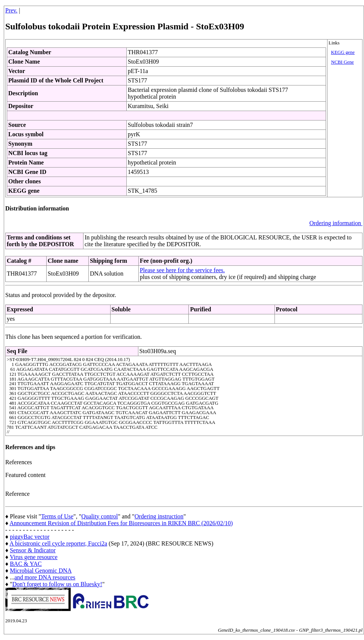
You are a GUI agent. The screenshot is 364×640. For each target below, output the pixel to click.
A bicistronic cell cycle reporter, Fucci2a (58, 543)
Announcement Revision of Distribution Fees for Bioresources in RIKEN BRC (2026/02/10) (121, 523)
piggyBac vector (30, 537)
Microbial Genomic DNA (41, 571)
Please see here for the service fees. (182, 270)
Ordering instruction (159, 516)
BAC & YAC (26, 564)
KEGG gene (343, 52)
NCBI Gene (342, 62)
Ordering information (336, 223)
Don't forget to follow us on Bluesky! (57, 584)
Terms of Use (57, 516)
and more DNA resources (45, 577)
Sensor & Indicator (33, 550)
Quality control (99, 516)
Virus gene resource (34, 557)
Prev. (11, 10)
